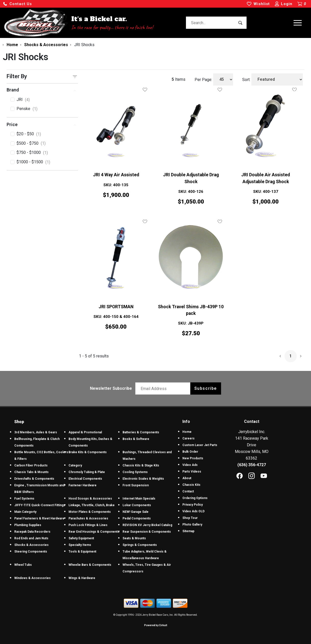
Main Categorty (25, 512)
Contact (188, 491)
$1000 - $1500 (33, 162)
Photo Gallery (192, 525)
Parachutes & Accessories (88, 518)
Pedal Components (137, 518)
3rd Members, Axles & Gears (36, 432)
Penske (27, 109)
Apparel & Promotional (85, 432)
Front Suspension (136, 485)
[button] (17, 4)
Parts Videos (192, 472)
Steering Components (31, 552)
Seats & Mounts (134, 538)
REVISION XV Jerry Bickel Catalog (147, 525)
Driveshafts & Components (34, 479)
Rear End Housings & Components (94, 532)
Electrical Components (85, 479)
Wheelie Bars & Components (90, 565)
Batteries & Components (141, 432)
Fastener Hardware (83, 485)
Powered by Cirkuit (156, 625)
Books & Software (136, 439)
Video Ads (190, 465)
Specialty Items (80, 545)
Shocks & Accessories (31, 545)
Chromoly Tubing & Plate (87, 472)
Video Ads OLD (193, 511)
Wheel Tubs (23, 565)
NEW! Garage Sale (136, 512)
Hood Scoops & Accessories (90, 499)
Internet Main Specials (139, 499)
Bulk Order (190, 452)
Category (75, 465)
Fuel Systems (24, 499)
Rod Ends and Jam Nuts (31, 538)
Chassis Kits (191, 485)
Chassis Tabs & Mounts (31, 472)
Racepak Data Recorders (32, 532)
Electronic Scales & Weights (143, 479)
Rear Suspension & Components (147, 532)
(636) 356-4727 (252, 465)
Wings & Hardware (82, 578)
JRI (23, 100)
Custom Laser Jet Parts (200, 445)
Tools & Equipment (82, 552)
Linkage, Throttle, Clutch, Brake (92, 505)
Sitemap (188, 531)
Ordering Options (195, 498)
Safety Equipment (81, 538)
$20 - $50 (29, 134)
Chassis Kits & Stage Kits (141, 465)
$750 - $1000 (32, 153)
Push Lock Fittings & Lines (88, 525)
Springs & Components (140, 545)
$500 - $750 (31, 143)
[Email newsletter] (164, 388)
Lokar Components (137, 505)
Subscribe (206, 388)
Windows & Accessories (32, 578)
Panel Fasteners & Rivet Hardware (39, 518)
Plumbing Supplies (28, 525)
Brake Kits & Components (88, 452)
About (187, 478)
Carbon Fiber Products (31, 465)
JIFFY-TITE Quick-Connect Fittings (40, 505)
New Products (193, 458)
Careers (188, 438)
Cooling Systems (135, 472)
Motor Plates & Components (90, 512)
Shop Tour (190, 518)
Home (187, 432)
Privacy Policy (193, 505)
